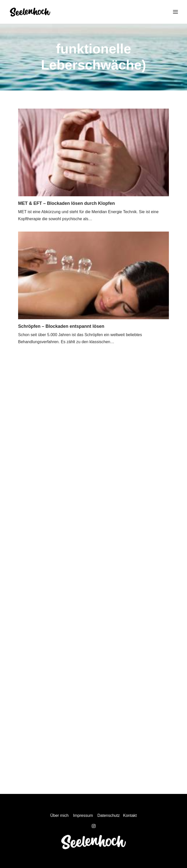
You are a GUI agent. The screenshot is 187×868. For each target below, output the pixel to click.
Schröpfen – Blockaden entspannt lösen (61, 326)
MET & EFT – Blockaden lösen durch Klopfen (66, 203)
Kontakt (130, 815)
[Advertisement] (93, 422)
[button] (175, 12)
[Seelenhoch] (30, 12)
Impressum (83, 815)
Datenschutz (109, 815)
